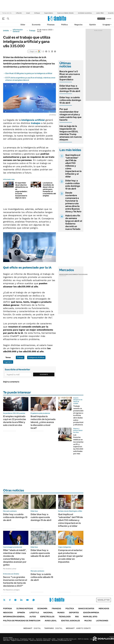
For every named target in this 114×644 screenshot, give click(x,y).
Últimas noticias (25, 609)
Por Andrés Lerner (10, 569)
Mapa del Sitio (90, 617)
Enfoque (37, 13)
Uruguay (106, 25)
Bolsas (69, 274)
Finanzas (51, 25)
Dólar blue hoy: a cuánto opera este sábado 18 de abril (40, 553)
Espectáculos (47, 617)
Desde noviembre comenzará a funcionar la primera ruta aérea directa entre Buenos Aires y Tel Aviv (73, 202)
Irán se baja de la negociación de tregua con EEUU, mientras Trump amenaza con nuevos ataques (71, 133)
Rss (77, 617)
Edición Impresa (91, 613)
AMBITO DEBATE (78, 628)
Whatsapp (34, 600)
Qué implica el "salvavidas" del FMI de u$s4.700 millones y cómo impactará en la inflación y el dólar (73, 166)
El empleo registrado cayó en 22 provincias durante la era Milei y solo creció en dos (15, 421)
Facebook (10, 600)
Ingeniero (8, 362)
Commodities (76, 274)
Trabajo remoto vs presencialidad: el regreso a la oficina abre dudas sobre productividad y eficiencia (80, 415)
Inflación (19, 13)
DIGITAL (32, 628)
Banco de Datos (86, 609)
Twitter (4, 600)
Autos (33, 617)
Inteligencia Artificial (36, 357)
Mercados (104, 609)
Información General (18, 31)
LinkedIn (21, 600)
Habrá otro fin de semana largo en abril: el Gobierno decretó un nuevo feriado (74, 222)
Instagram (15, 600)
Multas (88, 621)
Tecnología (65, 617)
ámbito (6, 31)
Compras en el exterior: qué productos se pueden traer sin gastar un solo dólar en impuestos (71, 556)
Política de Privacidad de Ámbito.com (22, 621)
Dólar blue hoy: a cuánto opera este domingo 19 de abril (70, 88)
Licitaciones (102, 621)
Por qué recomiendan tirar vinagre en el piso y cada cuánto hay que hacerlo (70, 114)
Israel (28, 13)
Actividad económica (85, 13)
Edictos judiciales (71, 621)
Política (64, 25)
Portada (8, 609)
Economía (36, 25)
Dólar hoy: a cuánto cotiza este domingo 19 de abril (70, 100)
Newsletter (104, 600)
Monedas (63, 274)
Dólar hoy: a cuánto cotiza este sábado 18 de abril (42, 577)
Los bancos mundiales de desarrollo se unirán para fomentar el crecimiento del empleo (49, 189)
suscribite (101, 19)
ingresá (109, 19)
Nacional (48, 613)
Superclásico (49, 13)
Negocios (78, 25)
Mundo (61, 613)
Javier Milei (100, 13)
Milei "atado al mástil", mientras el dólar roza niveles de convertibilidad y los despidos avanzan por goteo (15, 557)
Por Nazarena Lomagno (11, 590)
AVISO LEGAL (51, 621)
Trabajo (32, 31)
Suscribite (44, 374)
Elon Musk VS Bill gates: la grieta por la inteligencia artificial (29, 73)
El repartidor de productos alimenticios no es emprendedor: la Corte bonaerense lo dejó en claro (22, 190)
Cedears (84, 274)
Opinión (93, 25)
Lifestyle (34, 613)
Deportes (74, 613)
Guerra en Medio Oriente (65, 13)
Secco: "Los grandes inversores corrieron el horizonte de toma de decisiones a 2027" (15, 581)
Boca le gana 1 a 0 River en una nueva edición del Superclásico (70, 75)
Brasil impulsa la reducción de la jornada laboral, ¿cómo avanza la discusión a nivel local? (43, 422)
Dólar (23, 25)
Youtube (27, 600)
